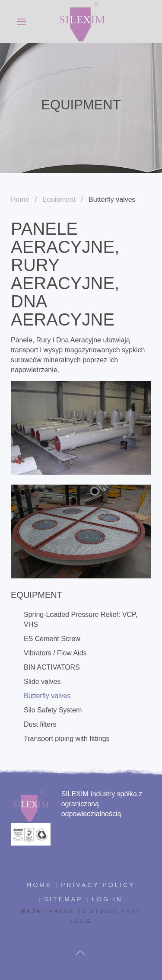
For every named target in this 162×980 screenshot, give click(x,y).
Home (20, 200)
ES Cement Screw (52, 639)
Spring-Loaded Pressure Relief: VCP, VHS (81, 619)
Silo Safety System (53, 710)
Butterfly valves (47, 696)
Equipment (59, 200)
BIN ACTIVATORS (52, 667)
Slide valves (42, 682)
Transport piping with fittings (67, 739)
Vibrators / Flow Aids (55, 653)
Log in (107, 899)
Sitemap (63, 899)
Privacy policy (98, 885)
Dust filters (40, 724)
